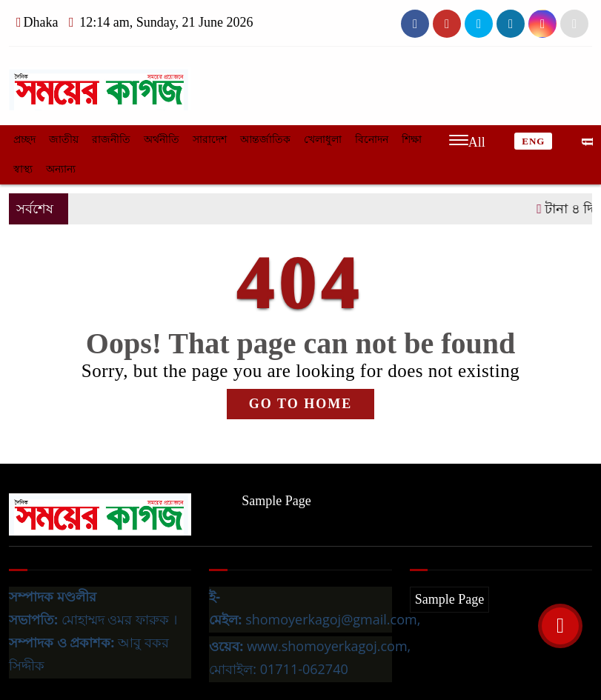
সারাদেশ (210, 140)
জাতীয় (64, 140)
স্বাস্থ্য (23, 169)
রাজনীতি (111, 140)
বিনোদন (372, 140)
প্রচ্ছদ (24, 140)
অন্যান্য (61, 169)
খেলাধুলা (323, 140)
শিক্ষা (412, 140)
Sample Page (276, 501)
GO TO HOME (300, 404)
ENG (533, 141)
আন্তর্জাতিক (265, 140)
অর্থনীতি (162, 140)
